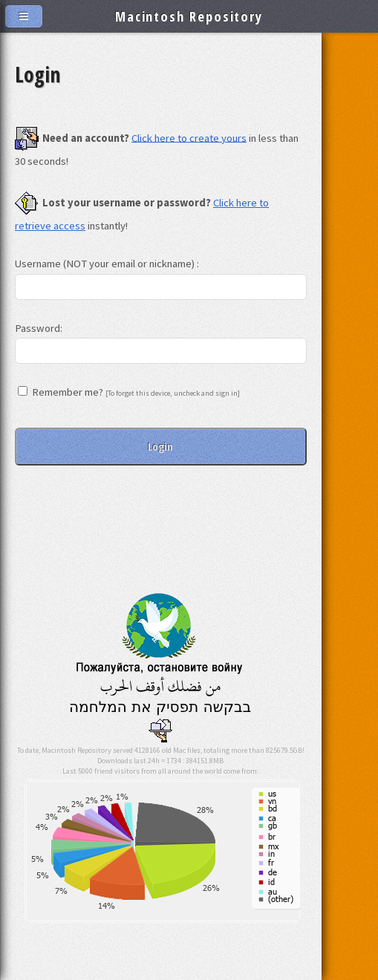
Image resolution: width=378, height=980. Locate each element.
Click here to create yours (189, 137)
